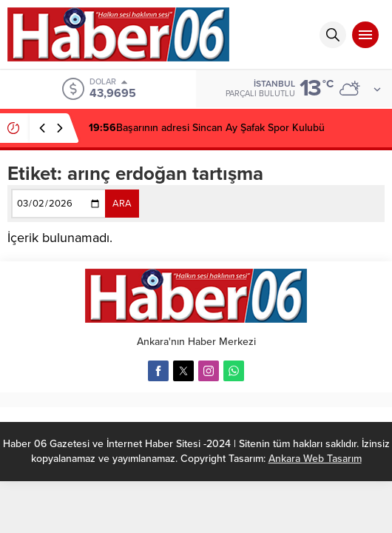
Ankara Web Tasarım (315, 459)
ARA (122, 204)
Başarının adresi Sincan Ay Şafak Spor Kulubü (207, 128)
